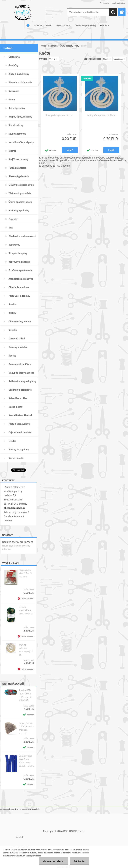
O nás (49, 25)
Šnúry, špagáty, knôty (69, 46)
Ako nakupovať (63, 25)
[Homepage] (28, 25)
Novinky (38, 25)
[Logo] (23, 12)
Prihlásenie (104, 3)
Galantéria (53, 46)
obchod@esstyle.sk (14, 508)
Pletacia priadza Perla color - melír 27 (26, 610)
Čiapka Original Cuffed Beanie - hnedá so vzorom (26, 728)
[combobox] (107, 59)
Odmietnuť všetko (54, 861)
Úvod (44, 46)
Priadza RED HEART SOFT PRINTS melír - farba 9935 (26, 695)
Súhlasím (79, 861)
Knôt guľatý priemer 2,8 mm (101, 115)
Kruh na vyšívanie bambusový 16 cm (26, 650)
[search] (113, 12)
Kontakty (104, 25)
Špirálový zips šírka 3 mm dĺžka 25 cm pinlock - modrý (26, 761)
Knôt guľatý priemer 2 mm (59, 115)
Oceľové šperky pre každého (18, 542)
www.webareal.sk (31, 809)
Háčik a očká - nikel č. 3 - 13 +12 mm (25, 573)
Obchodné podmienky (85, 25)
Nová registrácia (118, 3)
